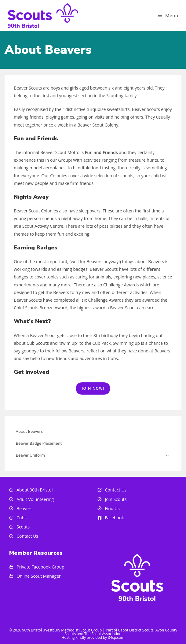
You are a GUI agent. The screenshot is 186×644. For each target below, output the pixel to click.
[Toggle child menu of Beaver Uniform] (167, 455)
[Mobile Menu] (168, 15)
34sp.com (116, 637)
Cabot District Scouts (136, 630)
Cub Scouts (38, 343)
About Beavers (29, 431)
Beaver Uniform (31, 455)
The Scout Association (103, 634)
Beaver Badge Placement (39, 443)
